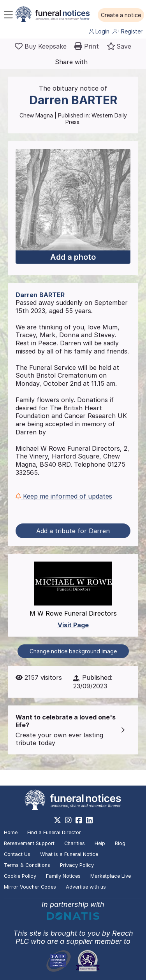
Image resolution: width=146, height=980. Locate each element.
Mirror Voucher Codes (30, 887)
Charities (75, 843)
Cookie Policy (20, 876)
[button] (121, 15)
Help (100, 843)
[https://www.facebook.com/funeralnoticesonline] (79, 820)
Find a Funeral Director (54, 832)
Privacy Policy (77, 865)
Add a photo (73, 257)
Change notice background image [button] (73, 651)
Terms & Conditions (27, 865)
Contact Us (17, 854)
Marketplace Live (111, 876)
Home (11, 832)
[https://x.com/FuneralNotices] (57, 820)
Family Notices (63, 876)
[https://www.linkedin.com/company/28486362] (89, 820)
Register (128, 31)
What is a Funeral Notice (69, 854)
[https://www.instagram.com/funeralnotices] (68, 820)
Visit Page (73, 625)
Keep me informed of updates (64, 496)
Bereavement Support (29, 843)
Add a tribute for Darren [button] (73, 531)
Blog (120, 843)
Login (99, 31)
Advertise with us (86, 887)
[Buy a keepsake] (41, 46)
